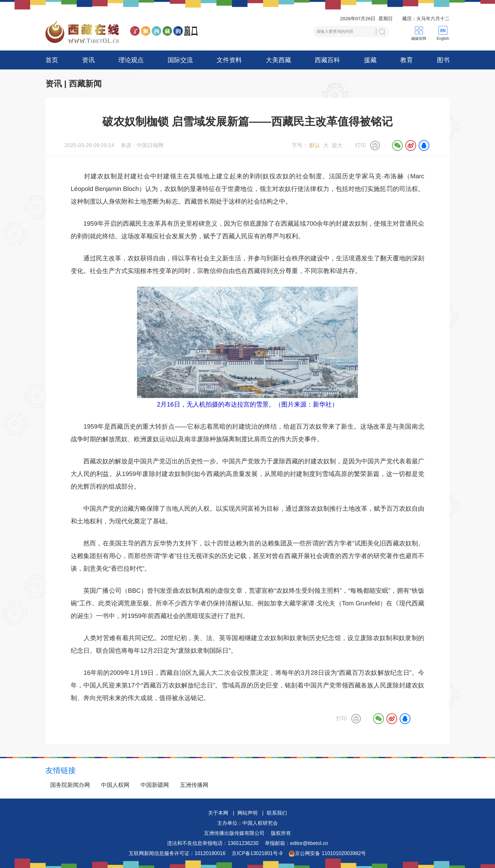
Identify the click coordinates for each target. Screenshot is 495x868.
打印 (361, 145)
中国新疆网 (155, 785)
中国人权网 (115, 785)
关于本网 (218, 813)
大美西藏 (278, 60)
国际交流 (180, 60)
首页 (52, 60)
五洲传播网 (194, 785)
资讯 (88, 60)
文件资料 (229, 60)
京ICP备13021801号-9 (257, 853)
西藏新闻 (85, 84)
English (443, 39)
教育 (407, 60)
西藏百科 (327, 60)
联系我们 (277, 813)
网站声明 (247, 813)
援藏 (370, 60)
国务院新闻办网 (70, 785)
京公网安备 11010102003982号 (327, 853)
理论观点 (131, 60)
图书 (443, 60)
